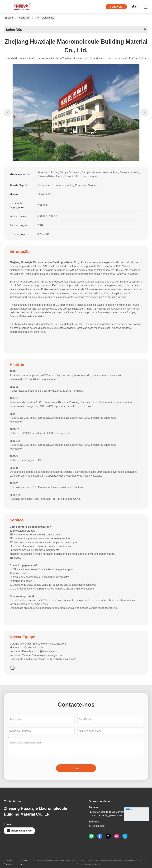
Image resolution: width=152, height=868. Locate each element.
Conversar (116, 7)
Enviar (76, 768)
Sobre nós (24, 18)
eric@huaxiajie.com (19, 831)
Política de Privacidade (8, 862)
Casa (9, 18)
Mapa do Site (24, 862)
